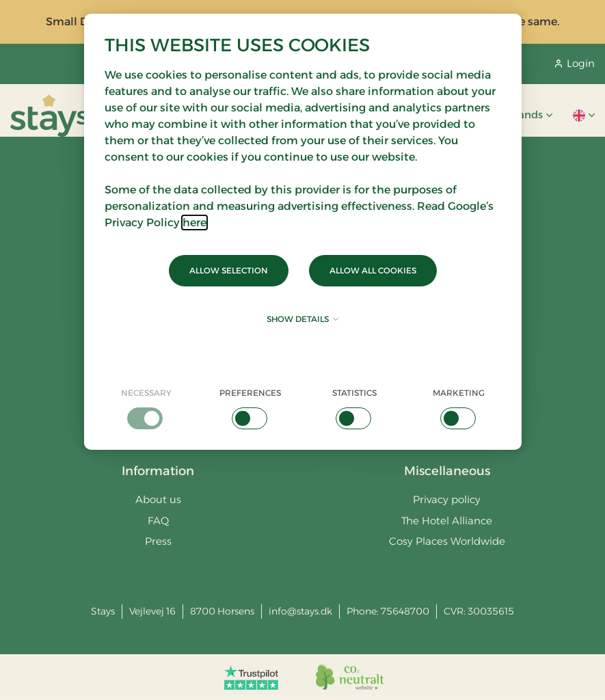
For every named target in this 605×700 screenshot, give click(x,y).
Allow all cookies (373, 270)
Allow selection (229, 270)
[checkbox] (147, 408)
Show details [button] (302, 319)
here (194, 223)
